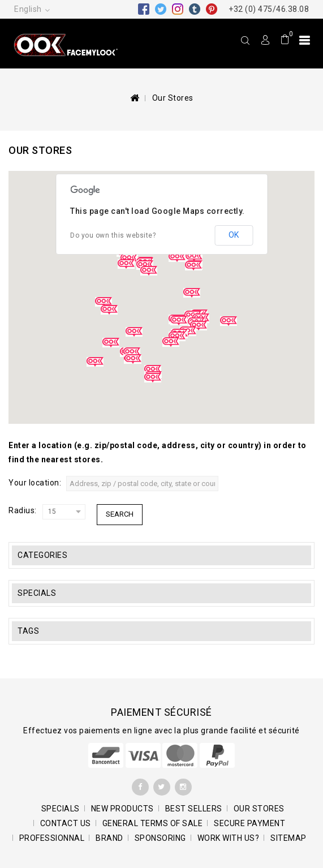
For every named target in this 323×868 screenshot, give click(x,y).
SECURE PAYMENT (249, 823)
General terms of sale (153, 823)
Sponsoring (160, 838)
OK (234, 235)
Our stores (259, 809)
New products (122, 809)
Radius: (23, 510)
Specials (37, 593)
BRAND (109, 838)
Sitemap (288, 838)
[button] (109, 310)
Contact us (66, 823)
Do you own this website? (113, 235)
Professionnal (52, 838)
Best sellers (194, 809)
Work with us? (229, 838)
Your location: (35, 483)
